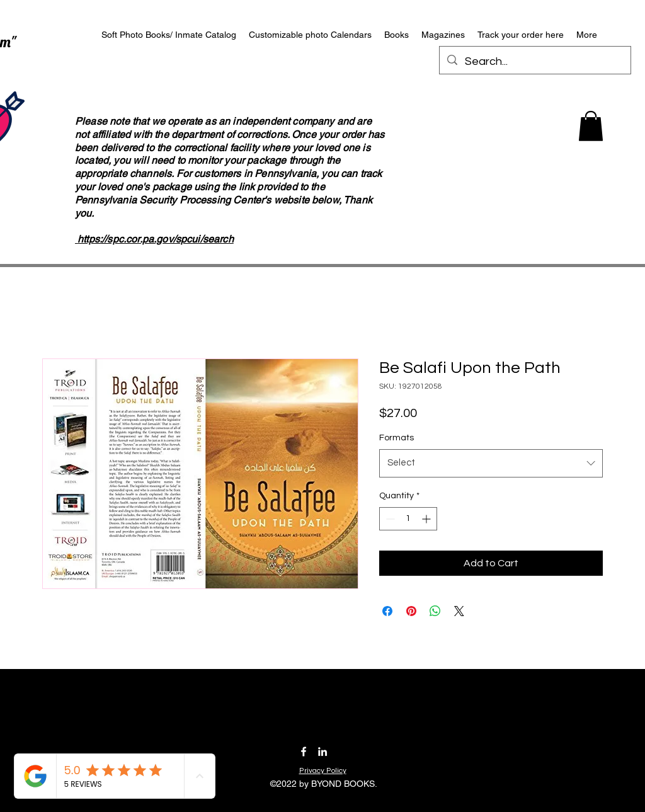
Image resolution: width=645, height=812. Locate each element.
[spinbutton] (408, 519)
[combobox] (491, 463)
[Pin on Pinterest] (411, 611)
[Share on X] (459, 611)
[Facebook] (304, 752)
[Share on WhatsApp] (435, 611)
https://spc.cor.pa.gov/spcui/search (156, 239)
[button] (591, 126)
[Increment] (427, 519)
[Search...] (534, 62)
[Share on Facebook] (387, 611)
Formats (397, 438)
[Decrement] (389, 519)
